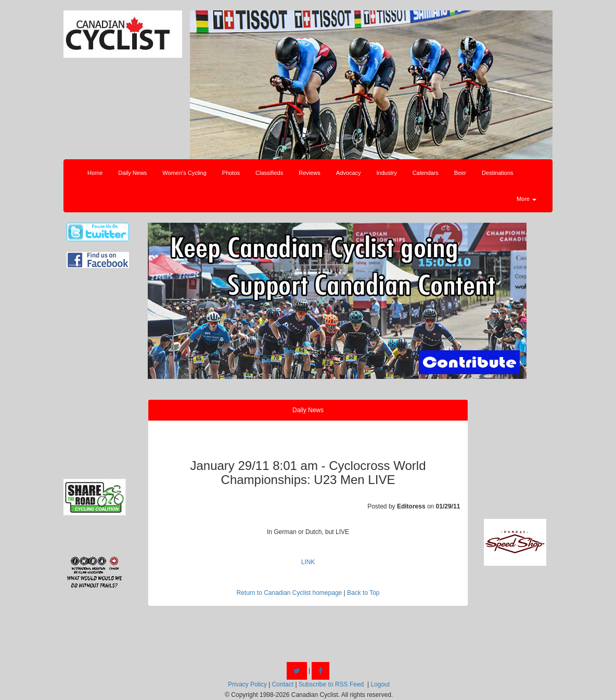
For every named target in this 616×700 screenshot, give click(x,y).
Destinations (498, 173)
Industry (387, 173)
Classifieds (269, 173)
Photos (231, 173)
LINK (308, 562)
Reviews (310, 173)
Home (95, 173)
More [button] (527, 199)
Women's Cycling (184, 173)
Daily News (132, 173)
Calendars (426, 173)
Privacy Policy (247, 684)
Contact (283, 684)
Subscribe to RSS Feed (331, 684)
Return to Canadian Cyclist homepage (289, 593)
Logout (380, 684)
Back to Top (363, 593)
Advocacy (349, 173)
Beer (460, 173)
